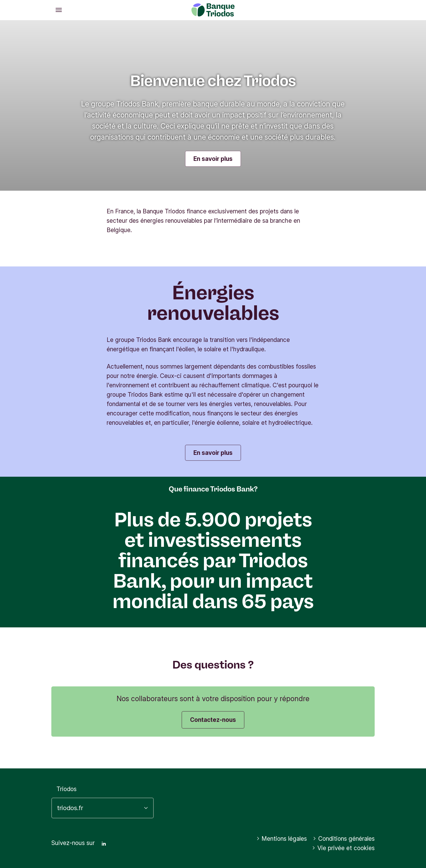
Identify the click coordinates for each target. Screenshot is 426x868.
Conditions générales (344, 839)
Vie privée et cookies (343, 848)
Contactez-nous (213, 720)
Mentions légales (282, 839)
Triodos (67, 789)
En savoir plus (213, 159)
